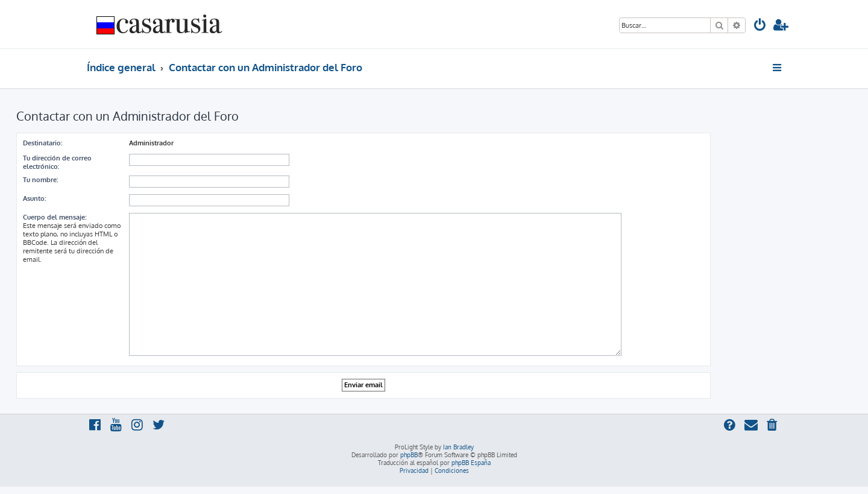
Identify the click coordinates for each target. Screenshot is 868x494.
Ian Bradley (458, 447)
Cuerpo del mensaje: (55, 217)
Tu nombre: (40, 180)
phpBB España (471, 463)
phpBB (409, 455)
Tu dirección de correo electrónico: (57, 162)
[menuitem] (760, 26)
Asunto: (34, 198)
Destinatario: (42, 143)
